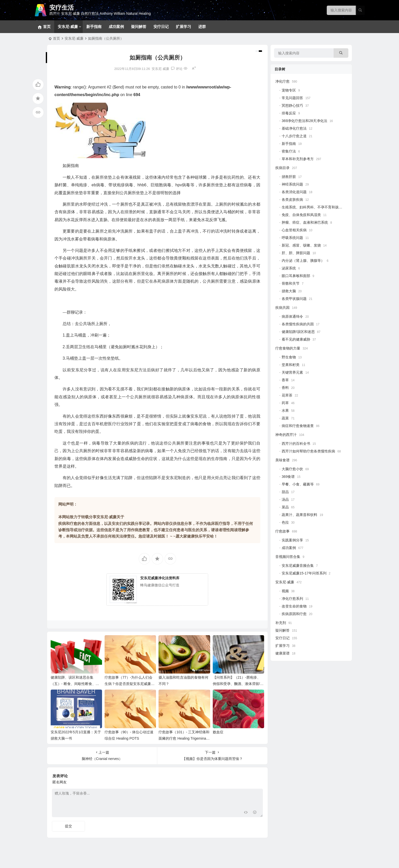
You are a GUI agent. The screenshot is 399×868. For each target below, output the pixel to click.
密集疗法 (289, 151)
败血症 (218, 732)
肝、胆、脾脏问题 (296, 253)
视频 (285, 591)
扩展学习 (183, 27)
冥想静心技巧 (292, 105)
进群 (202, 27)
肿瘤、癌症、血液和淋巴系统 (305, 222)
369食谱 (288, 477)
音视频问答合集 (288, 557)
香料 (285, 388)
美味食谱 (282, 460)
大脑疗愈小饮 (292, 469)
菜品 (285, 507)
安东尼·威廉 (68, 27)
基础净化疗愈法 (294, 128)
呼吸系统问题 (292, 238)
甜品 (285, 492)
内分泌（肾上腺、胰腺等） (303, 261)
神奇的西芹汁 (286, 435)
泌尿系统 (289, 268)
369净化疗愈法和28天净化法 (304, 121)
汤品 (285, 499)
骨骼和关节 (291, 283)
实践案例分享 (292, 540)
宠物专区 (289, 90)
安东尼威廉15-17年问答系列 (304, 573)
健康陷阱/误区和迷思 (298, 332)
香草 (285, 380)
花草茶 (287, 395)
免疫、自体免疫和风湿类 (301, 215)
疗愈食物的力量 (288, 348)
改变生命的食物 (294, 606)
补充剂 (281, 623)
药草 (285, 403)
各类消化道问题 (294, 192)
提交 (68, 826)
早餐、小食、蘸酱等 (298, 484)
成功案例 (116, 27)
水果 (285, 410)
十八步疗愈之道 (294, 136)
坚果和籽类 (291, 365)
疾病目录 (282, 168)
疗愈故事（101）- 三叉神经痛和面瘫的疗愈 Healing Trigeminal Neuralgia (184, 738)
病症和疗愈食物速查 (298, 426)
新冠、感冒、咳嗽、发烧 (301, 245)
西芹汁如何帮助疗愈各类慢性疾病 (308, 451)
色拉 (285, 522)
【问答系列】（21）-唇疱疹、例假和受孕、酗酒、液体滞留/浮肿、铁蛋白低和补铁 (238, 684)
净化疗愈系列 (292, 599)
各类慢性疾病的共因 (298, 324)
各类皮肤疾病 (292, 200)
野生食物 (289, 357)
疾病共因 (282, 308)
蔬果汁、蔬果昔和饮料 (300, 515)
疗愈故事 (282, 531)
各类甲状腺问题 (294, 299)
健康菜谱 (282, 653)
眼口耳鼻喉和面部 (296, 276)
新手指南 (94, 27)
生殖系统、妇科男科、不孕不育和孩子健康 (316, 207)
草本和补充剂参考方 (298, 159)
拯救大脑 (289, 291)
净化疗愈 (282, 81)
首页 (56, 38)
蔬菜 (285, 418)
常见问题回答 (292, 98)
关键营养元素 (292, 372)
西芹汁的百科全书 (296, 444)
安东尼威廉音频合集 (298, 566)
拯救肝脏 (289, 177)
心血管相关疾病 (294, 230)
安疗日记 (161, 27)
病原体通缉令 (292, 316)
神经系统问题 (292, 184)
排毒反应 (289, 113)
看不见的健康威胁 (296, 339)
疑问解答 (139, 27)
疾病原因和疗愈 (294, 614)
